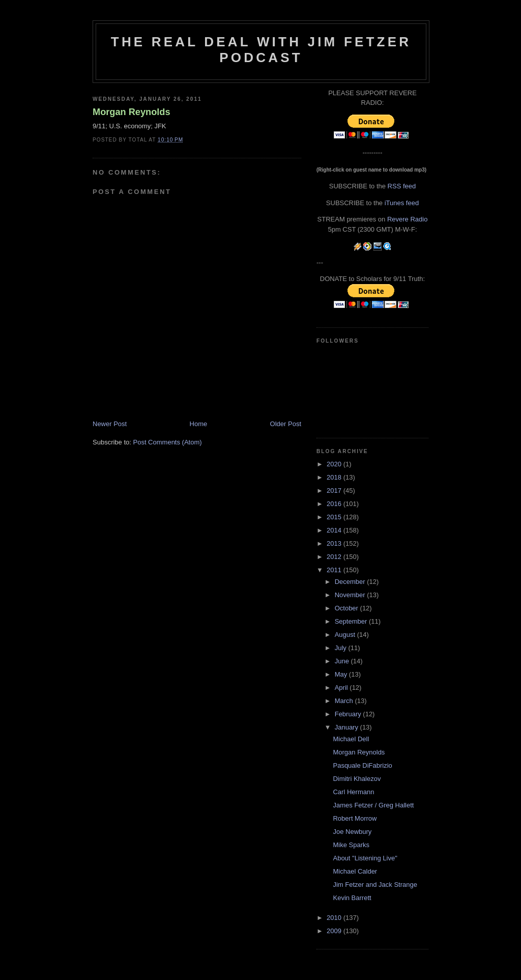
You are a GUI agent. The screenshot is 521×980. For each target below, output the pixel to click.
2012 (335, 557)
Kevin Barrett (352, 898)
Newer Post (110, 424)
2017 (335, 491)
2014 (335, 530)
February (349, 714)
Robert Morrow (355, 818)
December (351, 582)
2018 (335, 477)
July (342, 648)
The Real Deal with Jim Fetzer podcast (261, 50)
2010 (335, 918)
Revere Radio (408, 219)
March (345, 701)
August (346, 635)
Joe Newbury (352, 832)
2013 (335, 543)
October (348, 608)
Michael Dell (351, 739)
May (342, 674)
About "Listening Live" (365, 858)
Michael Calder (355, 871)
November (351, 595)
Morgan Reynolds (132, 112)
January (348, 727)
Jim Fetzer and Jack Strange (375, 885)
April (342, 688)
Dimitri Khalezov (357, 779)
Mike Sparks (351, 845)
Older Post (286, 424)
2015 (335, 517)
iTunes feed (402, 203)
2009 (335, 931)
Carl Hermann (353, 792)
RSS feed (402, 186)
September (352, 621)
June (343, 661)
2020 (335, 464)
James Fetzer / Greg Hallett (373, 805)
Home (199, 424)
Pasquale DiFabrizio (362, 765)
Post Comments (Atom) (168, 442)
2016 (335, 504)
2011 (335, 570)
